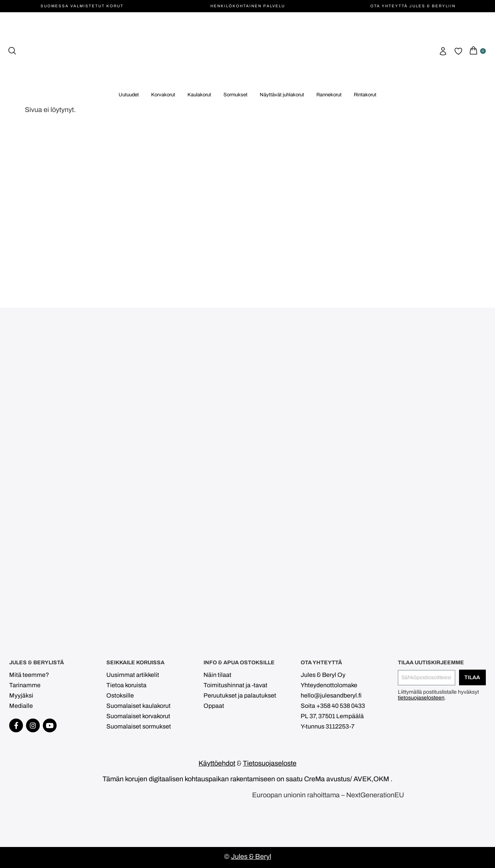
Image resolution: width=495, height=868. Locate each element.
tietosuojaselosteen (421, 698)
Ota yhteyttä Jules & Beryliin (413, 6)
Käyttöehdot (217, 763)
